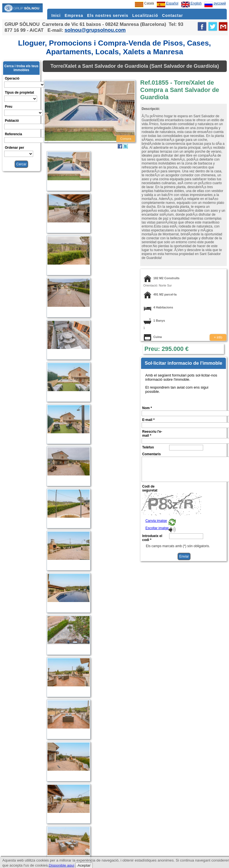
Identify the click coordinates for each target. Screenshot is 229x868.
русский (215, 3)
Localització (145, 15)
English (191, 3)
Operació (12, 78)
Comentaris (151, 454)
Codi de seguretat (150, 488)
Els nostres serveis (108, 15)
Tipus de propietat (19, 93)
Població (12, 121)
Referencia (13, 134)
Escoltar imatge (157, 528)
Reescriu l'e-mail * (152, 434)
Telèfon (148, 447)
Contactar (173, 15)
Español (168, 3)
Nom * (147, 408)
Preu (9, 107)
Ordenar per (14, 148)
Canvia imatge (156, 521)
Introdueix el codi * (152, 538)
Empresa (74, 15)
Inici (56, 15)
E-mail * (148, 420)
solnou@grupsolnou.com (95, 30)
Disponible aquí (61, 865)
